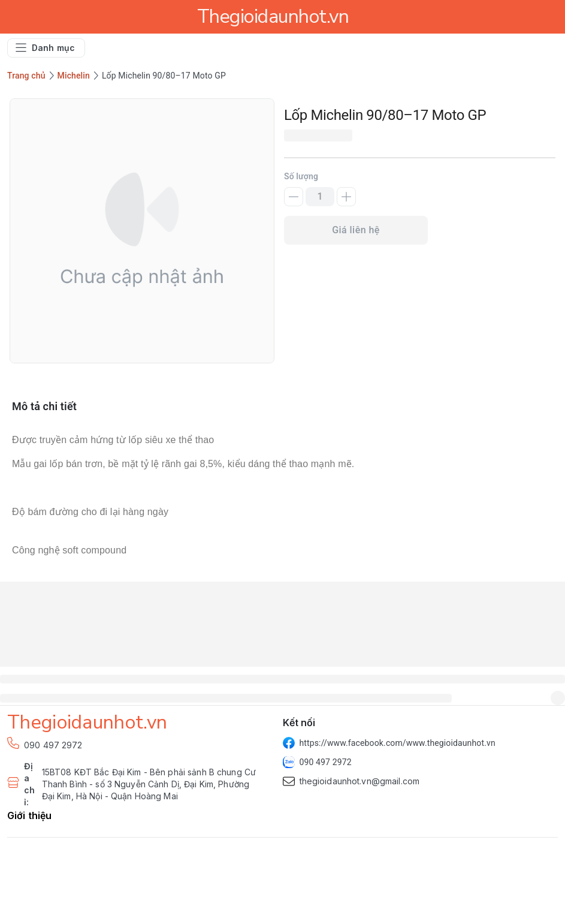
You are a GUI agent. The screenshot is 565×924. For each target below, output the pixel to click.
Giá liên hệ (356, 230)
